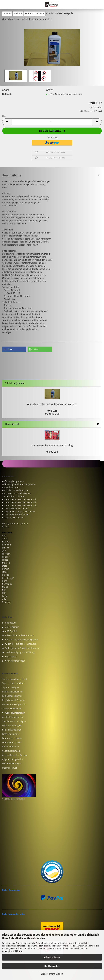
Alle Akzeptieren (52, 957)
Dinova (6, 548)
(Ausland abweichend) (75, 94)
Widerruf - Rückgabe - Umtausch (21, 644)
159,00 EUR (52, 452)
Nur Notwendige (52, 966)
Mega (5, 566)
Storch (5, 587)
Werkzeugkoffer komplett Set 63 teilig (52, 445)
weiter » (29, 14)
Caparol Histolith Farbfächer (16, 515)
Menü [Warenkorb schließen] (5, 5)
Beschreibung (12, 175)
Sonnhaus (7, 584)
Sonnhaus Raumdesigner (14, 721)
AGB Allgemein (12, 627)
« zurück (18, 14)
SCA (4, 590)
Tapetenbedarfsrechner (13, 683)
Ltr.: (4, 116)
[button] (7, 122)
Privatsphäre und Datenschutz (20, 635)
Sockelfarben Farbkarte (13, 496)
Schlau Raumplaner (12, 730)
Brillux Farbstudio (11, 747)
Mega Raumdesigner (12, 726)
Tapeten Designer (11, 688)
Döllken (6, 575)
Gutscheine (11, 657)
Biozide (6, 527)
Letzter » (40, 14)
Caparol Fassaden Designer (15, 755)
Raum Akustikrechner (12, 692)
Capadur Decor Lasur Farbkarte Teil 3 (20, 506)
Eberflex (6, 554)
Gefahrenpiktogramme (13, 481)
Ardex (5, 539)
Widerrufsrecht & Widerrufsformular (22, 648)
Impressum (11, 623)
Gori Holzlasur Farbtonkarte (15, 490)
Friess (5, 560)
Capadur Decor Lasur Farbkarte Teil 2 (20, 503)
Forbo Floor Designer (12, 696)
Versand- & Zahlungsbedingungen (21, 640)
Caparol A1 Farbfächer (13, 518)
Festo (5, 596)
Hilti (4, 593)
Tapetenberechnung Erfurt (15, 679)
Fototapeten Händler (12, 738)
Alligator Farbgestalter (13, 759)
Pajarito (6, 557)
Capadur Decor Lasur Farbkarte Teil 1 (20, 500)
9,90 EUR (52, 411)
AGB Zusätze (11, 631)
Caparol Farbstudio (11, 751)
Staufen (6, 563)
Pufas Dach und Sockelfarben (16, 493)
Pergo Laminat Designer (14, 700)
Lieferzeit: (7, 94)
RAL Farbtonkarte (10, 487)
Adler (5, 599)
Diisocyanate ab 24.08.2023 (15, 524)
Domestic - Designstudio (14, 704)
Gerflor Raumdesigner (13, 717)
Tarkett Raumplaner (12, 709)
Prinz (5, 581)
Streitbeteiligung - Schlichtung (20, 652)
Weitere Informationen (52, 974)
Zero (4, 551)
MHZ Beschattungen (12, 764)
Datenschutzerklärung (12, 951)
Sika (4, 536)
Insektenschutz (9, 768)
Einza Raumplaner (11, 734)
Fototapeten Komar (12, 743)
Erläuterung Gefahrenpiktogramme (19, 484)
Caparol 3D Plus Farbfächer (15, 509)
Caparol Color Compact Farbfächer (19, 512)
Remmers (7, 545)
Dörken (6, 569)
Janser (5, 572)
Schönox (6, 602)
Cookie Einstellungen (15, 661)
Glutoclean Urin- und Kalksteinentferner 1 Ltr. (52, 404)
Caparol (6, 542)
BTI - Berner (8, 578)
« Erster (7, 14)
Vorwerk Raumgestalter (13, 713)
